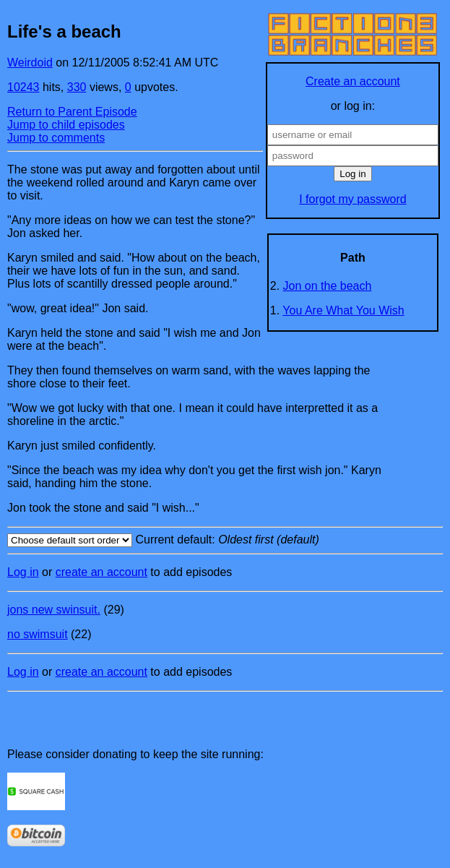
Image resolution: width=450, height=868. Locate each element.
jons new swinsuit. (54, 610)
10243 (23, 87)
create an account (101, 572)
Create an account (353, 81)
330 (77, 87)
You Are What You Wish (343, 310)
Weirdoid (30, 63)
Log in (23, 572)
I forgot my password (353, 199)
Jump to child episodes (66, 125)
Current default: (225, 540)
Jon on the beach (328, 286)
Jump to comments (56, 138)
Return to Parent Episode (72, 112)
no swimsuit (38, 634)
